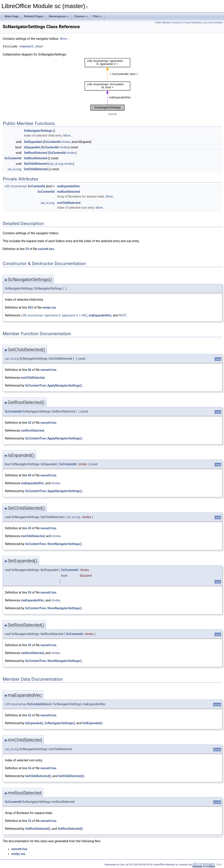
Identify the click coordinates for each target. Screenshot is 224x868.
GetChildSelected (36, 169)
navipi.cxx (49, 307)
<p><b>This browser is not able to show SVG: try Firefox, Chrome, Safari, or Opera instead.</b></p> (113, 84)
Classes (81, 16)
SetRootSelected (35, 153)
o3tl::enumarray (15, 186)
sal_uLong (56, 164)
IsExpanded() (34, 723)
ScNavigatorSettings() (60, 723)
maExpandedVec (69, 186)
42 (30, 645)
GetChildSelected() (38, 776)
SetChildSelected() (71, 776)
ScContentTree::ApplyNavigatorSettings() (54, 385)
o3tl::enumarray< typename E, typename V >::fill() (54, 315)
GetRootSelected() (38, 829)
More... (65, 39)
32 (30, 715)
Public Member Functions (168, 23)
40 (30, 475)
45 (30, 528)
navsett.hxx (31, 46)
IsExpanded (32, 147)
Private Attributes (192, 23)
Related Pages (34, 16)
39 (30, 592)
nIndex (66, 142)
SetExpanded (33, 142)
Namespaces (59, 16)
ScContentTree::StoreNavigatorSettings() (53, 544)
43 (30, 423)
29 (27, 249)
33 (30, 821)
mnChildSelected (69, 203)
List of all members (213, 23)
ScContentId (52, 142)
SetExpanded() (92, 723)
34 (30, 768)
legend (112, 114)
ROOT (123, 315)
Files (97, 16)
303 (30, 307)
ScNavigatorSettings (38, 131)
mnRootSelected (68, 192)
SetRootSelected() (70, 829)
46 (30, 370)
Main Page (12, 16)
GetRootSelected (35, 158)
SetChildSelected (36, 164)
